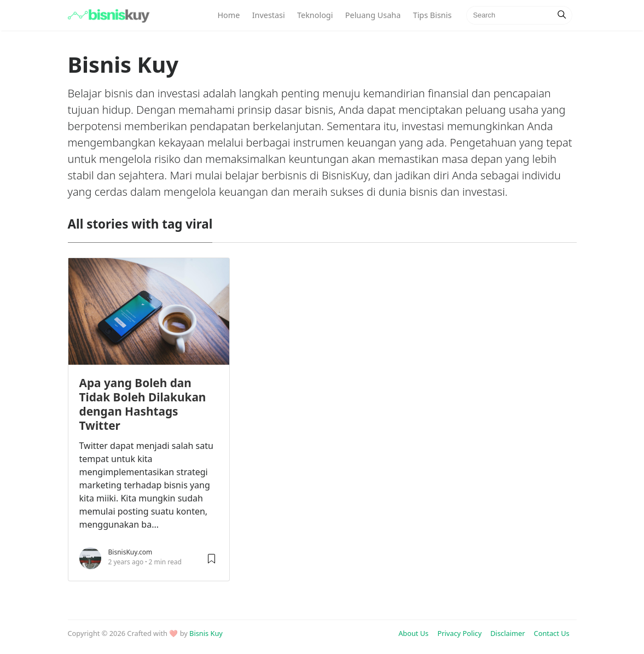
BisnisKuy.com (130, 552)
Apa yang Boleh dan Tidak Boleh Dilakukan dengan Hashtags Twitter (143, 404)
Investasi (269, 15)
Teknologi (315, 15)
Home (228, 15)
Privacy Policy (459, 633)
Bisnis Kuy (206, 633)
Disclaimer (507, 633)
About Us (413, 633)
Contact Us (552, 633)
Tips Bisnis (433, 15)
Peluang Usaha (373, 15)
